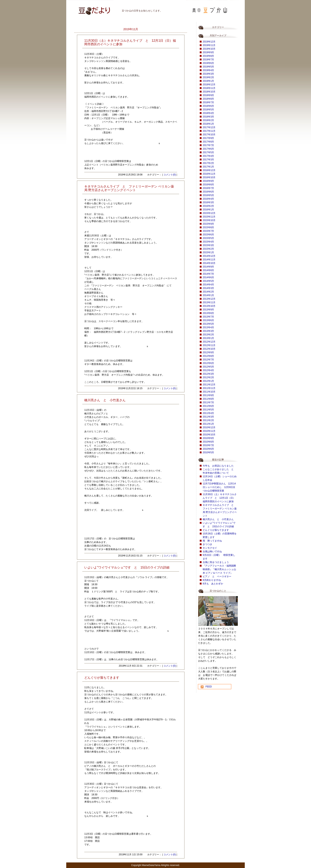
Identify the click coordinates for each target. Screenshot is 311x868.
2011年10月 (209, 392)
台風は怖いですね (212, 551)
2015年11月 (209, 217)
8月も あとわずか (213, 584)
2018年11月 (209, 88)
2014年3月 (208, 288)
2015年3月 (208, 245)
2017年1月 (208, 167)
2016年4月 (208, 199)
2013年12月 (209, 299)
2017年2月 (208, 163)
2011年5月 (208, 410)
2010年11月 (209, 431)
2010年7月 (208, 445)
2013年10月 (209, 306)
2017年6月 (208, 149)
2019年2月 (208, 77)
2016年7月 (208, 188)
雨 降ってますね (212, 541)
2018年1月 (208, 124)
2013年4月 (208, 327)
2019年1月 (208, 81)
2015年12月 (209, 213)
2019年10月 (209, 49)
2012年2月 (208, 377)
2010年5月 (208, 452)
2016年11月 (209, 174)
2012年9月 (208, 352)
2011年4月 (208, 413)
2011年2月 (208, 420)
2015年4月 (208, 242)
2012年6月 (208, 363)
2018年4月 (208, 113)
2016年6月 (208, 192)
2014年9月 (208, 267)
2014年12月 (209, 256)
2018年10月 (209, 92)
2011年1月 (208, 424)
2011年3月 (208, 417)
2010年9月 (208, 438)
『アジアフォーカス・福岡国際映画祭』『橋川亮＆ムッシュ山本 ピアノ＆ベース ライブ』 (219, 569)
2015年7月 (208, 231)
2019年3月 (208, 74)
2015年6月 (208, 235)
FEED (209, 687)
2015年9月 (208, 224)
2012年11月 (209, 345)
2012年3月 (208, 374)
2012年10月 (209, 349)
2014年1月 (208, 295)
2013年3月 (208, 331)
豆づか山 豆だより (89, 9)
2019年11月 (209, 45)
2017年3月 (208, 160)
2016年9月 (208, 181)
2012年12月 (209, 342)
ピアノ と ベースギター (217, 576)
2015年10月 (209, 220)
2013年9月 (208, 310)
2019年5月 (208, 67)
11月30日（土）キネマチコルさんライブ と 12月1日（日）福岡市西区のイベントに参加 (220, 498)
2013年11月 (209, 302)
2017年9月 (208, 138)
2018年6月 (208, 106)
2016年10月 (209, 177)
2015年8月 (208, 227)
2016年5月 (208, 195)
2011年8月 (208, 399)
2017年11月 (209, 131)
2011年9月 (208, 395)
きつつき (207, 544)
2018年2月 (208, 120)
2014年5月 (208, 281)
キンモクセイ (210, 548)
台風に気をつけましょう (216, 562)
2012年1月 (208, 381)
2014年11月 (209, 260)
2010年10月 (209, 435)
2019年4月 (208, 70)
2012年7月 (208, 360)
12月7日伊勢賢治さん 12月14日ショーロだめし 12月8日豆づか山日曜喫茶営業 (219, 487)
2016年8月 (208, 185)
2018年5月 (208, 110)
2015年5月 (208, 238)
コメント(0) (170, 175)
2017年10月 (209, 135)
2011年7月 (208, 402)
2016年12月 (209, 170)
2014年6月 (208, 277)
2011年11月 (209, 388)
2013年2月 (208, 335)
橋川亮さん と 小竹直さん (218, 519)
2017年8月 (208, 142)
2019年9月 (208, 52)
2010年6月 (208, 449)
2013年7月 (208, 317)
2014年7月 (208, 274)
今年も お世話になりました (218, 466)
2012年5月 (208, 367)
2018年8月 (208, 99)
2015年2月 (208, 249)
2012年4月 (208, 370)
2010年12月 (209, 427)
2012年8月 (208, 356)
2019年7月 (208, 60)
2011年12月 (209, 385)
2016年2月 (208, 206)
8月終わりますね (212, 580)
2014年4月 (208, 285)
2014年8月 (208, 270)
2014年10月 (209, 263)
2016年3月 (208, 202)
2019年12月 (209, 42)
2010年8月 (208, 442)
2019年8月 (208, 56)
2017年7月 (208, 145)
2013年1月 (208, 338)
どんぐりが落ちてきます (216, 530)
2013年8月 (208, 313)
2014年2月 (208, 292)
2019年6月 (208, 63)
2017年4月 (208, 156)
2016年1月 (208, 210)
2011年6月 (208, 406)
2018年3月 (208, 117)
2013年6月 (208, 320)
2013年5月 (208, 324)
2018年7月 (208, 102)
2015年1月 (208, 252)
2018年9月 (208, 95)
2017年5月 (208, 152)
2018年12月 (209, 85)
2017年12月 (209, 127)
